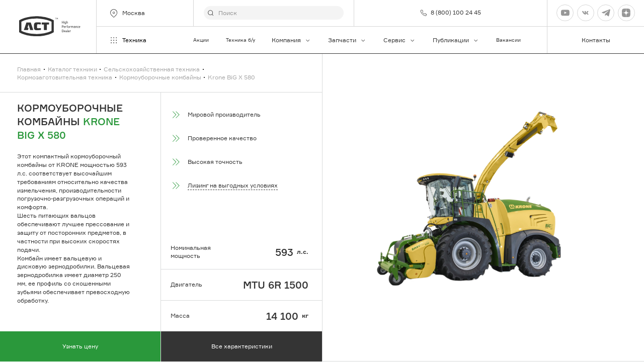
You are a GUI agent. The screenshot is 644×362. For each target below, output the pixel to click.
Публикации (456, 40)
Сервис (399, 40)
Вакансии (508, 40)
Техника (128, 40)
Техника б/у (240, 40)
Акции (201, 40)
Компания (291, 40)
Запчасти (347, 40)
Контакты (596, 40)
